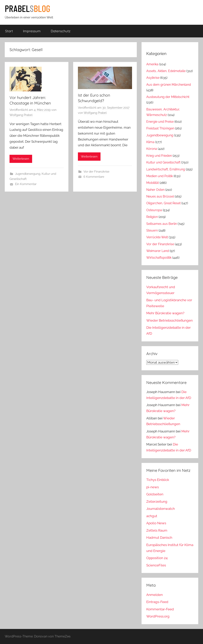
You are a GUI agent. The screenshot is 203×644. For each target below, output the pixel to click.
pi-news (153, 487)
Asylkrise (153, 78)
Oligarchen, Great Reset (163, 203)
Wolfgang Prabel (21, 115)
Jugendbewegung (28, 174)
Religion (152, 217)
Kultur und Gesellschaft (163, 162)
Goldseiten (155, 494)
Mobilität (153, 183)
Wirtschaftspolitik (159, 258)
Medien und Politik (160, 176)
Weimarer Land (158, 251)
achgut (152, 516)
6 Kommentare (94, 177)
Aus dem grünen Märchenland (169, 85)
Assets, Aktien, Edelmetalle (166, 71)
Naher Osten (155, 190)
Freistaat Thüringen (160, 128)
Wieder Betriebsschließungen (169, 320)
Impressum (32, 31)
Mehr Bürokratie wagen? (165, 313)
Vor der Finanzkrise (96, 172)
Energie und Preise (160, 122)
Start (9, 31)
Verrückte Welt (157, 237)
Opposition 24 (157, 558)
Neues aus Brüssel (160, 196)
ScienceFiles (156, 565)
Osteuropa (154, 210)
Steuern (152, 230)
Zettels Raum (157, 530)
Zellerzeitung (157, 502)
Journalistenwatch (161, 509)
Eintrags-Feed (157, 602)
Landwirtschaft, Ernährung (166, 169)
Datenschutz (61, 31)
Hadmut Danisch (159, 538)
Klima (150, 142)
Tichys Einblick (158, 480)
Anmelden (155, 595)
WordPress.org (158, 616)
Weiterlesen (21, 159)
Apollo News (156, 523)
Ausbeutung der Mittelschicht (168, 97)
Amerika (152, 64)
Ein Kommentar (26, 184)
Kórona (152, 149)
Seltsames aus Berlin (162, 224)
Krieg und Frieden (159, 156)
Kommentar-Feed (160, 609)
